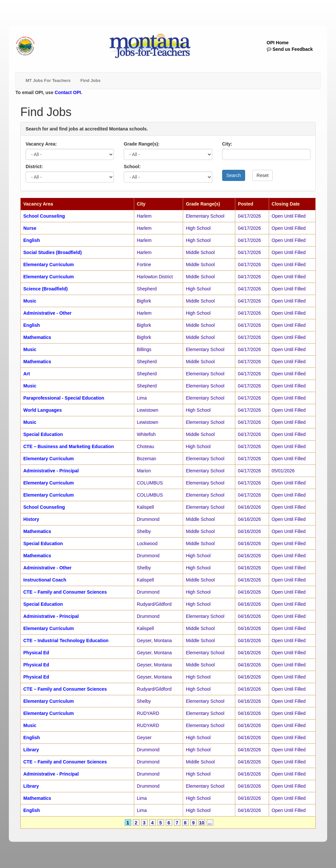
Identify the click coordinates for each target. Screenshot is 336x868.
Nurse (30, 228)
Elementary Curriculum (49, 265)
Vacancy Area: (41, 144)
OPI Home (278, 43)
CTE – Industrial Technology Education (66, 641)
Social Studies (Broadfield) (52, 252)
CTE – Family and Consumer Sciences (65, 592)
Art (27, 374)
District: (34, 167)
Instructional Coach (45, 580)
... (210, 823)
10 (202, 823)
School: (132, 167)
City (141, 204)
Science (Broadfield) (45, 289)
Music (30, 301)
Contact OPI (68, 92)
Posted (246, 204)
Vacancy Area (38, 204)
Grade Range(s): (142, 144)
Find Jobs (90, 80)
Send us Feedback (290, 49)
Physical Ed (36, 653)
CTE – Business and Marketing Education (69, 446)
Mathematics (37, 337)
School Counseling (44, 216)
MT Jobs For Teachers (48, 80)
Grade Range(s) (203, 204)
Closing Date (286, 204)
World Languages (42, 410)
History (31, 519)
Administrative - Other (47, 313)
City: (227, 144)
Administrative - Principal (51, 471)
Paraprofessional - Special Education (64, 398)
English (32, 240)
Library (31, 750)
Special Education (43, 434)
